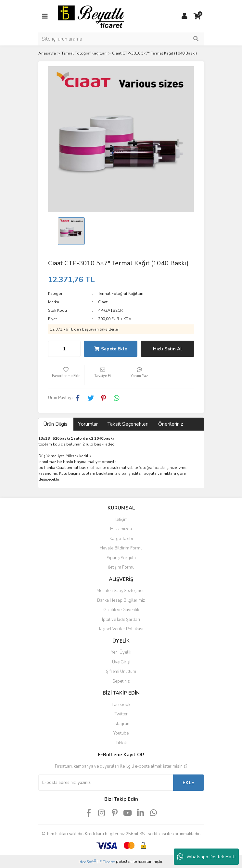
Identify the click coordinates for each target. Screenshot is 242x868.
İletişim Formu (121, 567)
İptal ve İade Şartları (121, 620)
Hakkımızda (121, 529)
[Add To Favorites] (66, 375)
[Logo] (91, 16)
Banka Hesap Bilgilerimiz (121, 600)
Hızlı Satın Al (167, 349)
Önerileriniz (171, 424)
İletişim (121, 520)
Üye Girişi (121, 662)
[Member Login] (185, 16)
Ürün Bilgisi (56, 424)
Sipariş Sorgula (121, 558)
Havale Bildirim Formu (121, 548)
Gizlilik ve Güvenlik (121, 610)
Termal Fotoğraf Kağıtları (121, 294)
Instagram (121, 724)
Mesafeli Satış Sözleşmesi (121, 591)
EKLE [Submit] (188, 783)
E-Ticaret (107, 862)
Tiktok (121, 743)
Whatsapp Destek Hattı (206, 857)
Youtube (121, 733)
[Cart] (197, 16)
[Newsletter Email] (106, 783)
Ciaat (103, 302)
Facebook (121, 705)
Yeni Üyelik (121, 652)
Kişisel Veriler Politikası (121, 629)
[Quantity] (64, 349)
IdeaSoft (87, 862)
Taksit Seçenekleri (128, 424)
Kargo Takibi (121, 539)
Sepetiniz (121, 681)
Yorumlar (88, 424)
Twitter (121, 714)
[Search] (121, 39)
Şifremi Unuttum (121, 672)
